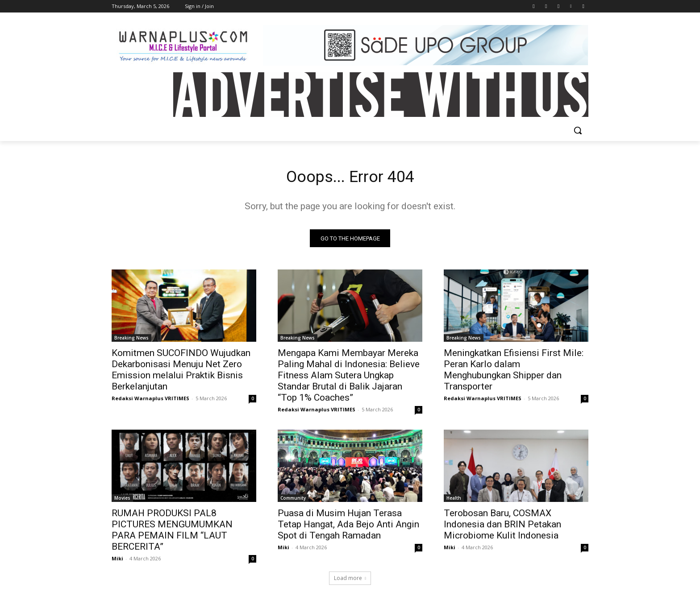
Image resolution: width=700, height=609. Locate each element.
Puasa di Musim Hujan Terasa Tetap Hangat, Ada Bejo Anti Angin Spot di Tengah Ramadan (348, 527)
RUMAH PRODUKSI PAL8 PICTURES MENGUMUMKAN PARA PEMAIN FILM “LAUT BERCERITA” (172, 532)
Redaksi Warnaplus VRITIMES (150, 401)
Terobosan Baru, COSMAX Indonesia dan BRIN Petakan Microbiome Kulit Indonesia (502, 527)
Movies (122, 501)
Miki (117, 561)
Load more (350, 581)
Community (293, 501)
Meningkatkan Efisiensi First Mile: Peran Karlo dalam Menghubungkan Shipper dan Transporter (514, 372)
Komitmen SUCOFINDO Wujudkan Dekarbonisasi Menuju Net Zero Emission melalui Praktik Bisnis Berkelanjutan (181, 372)
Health (454, 501)
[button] (578, 130)
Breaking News (131, 340)
